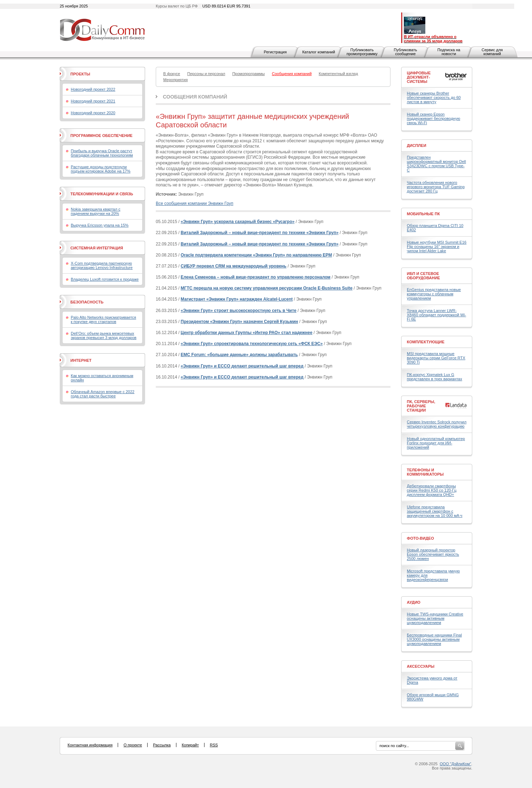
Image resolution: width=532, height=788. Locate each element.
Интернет (81, 360)
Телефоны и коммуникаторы (425, 472)
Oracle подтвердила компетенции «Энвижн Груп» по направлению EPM (256, 255)
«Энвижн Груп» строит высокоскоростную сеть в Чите (238, 311)
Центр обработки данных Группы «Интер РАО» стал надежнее (246, 333)
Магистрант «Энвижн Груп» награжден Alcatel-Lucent (237, 299)
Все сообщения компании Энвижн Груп (195, 203)
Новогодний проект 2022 (93, 89)
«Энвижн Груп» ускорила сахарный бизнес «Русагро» (238, 222)
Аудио (414, 602)
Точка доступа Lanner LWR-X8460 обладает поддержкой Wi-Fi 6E (437, 315)
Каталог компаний (319, 52)
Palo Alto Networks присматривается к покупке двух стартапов (103, 319)
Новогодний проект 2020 (93, 113)
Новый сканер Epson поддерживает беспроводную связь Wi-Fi (433, 118)
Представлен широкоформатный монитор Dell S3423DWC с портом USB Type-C (436, 164)
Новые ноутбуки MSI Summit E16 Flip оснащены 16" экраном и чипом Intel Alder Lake (437, 247)
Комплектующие (426, 342)
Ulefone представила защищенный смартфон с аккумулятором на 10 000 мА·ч (435, 511)
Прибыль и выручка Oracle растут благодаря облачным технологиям (102, 153)
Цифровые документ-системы (419, 77)
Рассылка (162, 745)
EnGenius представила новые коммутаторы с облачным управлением (434, 294)
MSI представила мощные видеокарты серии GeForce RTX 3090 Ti (436, 358)
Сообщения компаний (195, 97)
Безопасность (87, 302)
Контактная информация (90, 745)
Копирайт (190, 745)
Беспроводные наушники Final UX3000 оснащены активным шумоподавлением (434, 639)
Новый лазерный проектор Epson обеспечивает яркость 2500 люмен (433, 554)
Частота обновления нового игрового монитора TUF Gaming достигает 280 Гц (436, 187)
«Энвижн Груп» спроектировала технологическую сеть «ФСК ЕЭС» (252, 344)
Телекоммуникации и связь (102, 194)
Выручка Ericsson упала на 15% (100, 225)
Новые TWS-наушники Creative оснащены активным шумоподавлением (435, 618)
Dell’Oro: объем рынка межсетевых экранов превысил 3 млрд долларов (104, 335)
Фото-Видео (420, 538)
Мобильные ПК (423, 214)
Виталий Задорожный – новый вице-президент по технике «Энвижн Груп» (260, 233)
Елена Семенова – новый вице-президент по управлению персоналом (256, 277)
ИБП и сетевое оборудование (423, 276)
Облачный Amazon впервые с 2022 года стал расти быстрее (103, 394)
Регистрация (275, 52)
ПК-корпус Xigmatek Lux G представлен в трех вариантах (434, 377)
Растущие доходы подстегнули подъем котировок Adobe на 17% (101, 169)
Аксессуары (421, 666)
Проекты (80, 74)
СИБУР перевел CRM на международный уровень (233, 266)
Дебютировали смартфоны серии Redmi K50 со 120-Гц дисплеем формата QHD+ (432, 490)
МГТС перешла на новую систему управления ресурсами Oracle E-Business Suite (267, 288)
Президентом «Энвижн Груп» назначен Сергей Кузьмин (239, 322)
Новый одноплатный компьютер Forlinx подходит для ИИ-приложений (436, 443)
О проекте (133, 745)
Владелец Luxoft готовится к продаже (105, 279)
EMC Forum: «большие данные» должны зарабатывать (239, 355)
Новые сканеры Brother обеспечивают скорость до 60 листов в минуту (434, 97)
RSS (214, 745)
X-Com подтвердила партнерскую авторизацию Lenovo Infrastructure (102, 265)
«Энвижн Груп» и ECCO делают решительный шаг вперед (242, 366)
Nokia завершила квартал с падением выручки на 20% (95, 211)
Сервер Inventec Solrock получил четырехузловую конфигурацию (437, 424)
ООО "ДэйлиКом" (456, 764)
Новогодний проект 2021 (93, 101)
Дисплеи (417, 146)
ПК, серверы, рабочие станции (421, 406)
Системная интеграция (97, 248)
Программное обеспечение (102, 136)
